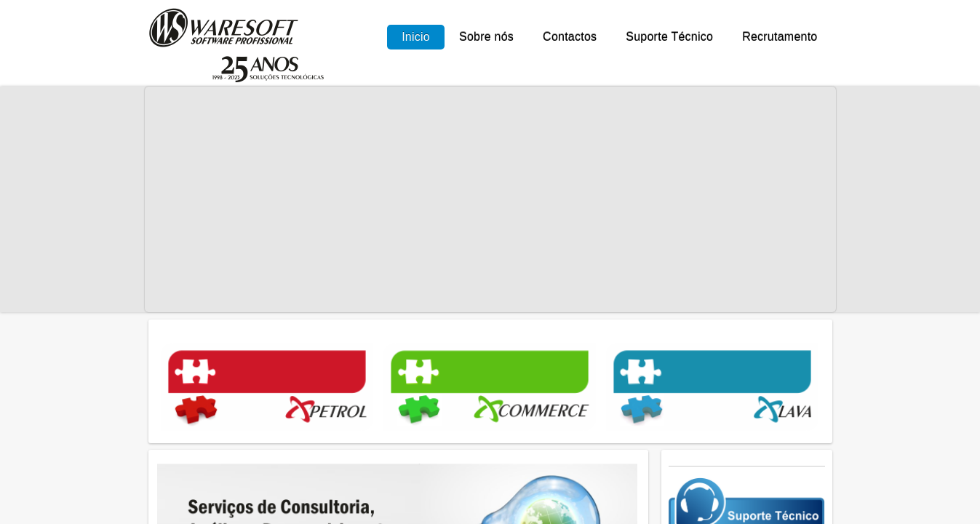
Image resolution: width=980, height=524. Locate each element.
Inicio (416, 37)
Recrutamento (780, 37)
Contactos (570, 37)
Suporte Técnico (669, 37)
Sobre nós (486, 37)
